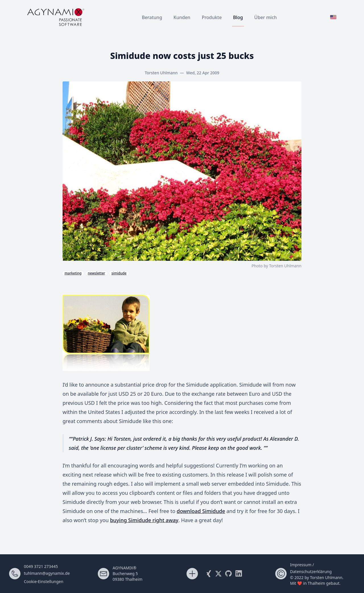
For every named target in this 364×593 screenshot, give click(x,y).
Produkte (212, 17)
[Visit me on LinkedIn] (239, 574)
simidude (119, 273)
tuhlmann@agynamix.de (47, 573)
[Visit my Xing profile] (208, 574)
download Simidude (201, 511)
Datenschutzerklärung (311, 572)
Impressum (301, 565)
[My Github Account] (229, 574)
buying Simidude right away (144, 520)
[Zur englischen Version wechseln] (333, 17)
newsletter (97, 273)
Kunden (182, 17)
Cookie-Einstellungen (44, 581)
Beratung (152, 17)
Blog (238, 17)
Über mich (265, 17)
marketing (73, 273)
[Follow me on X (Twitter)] (218, 574)
